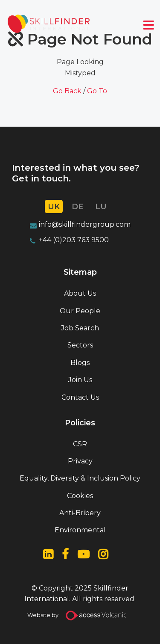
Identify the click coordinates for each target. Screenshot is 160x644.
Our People (80, 311)
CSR (80, 444)
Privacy (80, 461)
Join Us (80, 380)
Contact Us (80, 397)
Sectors (80, 345)
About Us (80, 293)
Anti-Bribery (80, 513)
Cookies (80, 496)
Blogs (80, 363)
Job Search (80, 328)
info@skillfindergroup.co (81, 224)
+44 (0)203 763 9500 (74, 240)
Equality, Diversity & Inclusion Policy (80, 478)
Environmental (80, 530)
